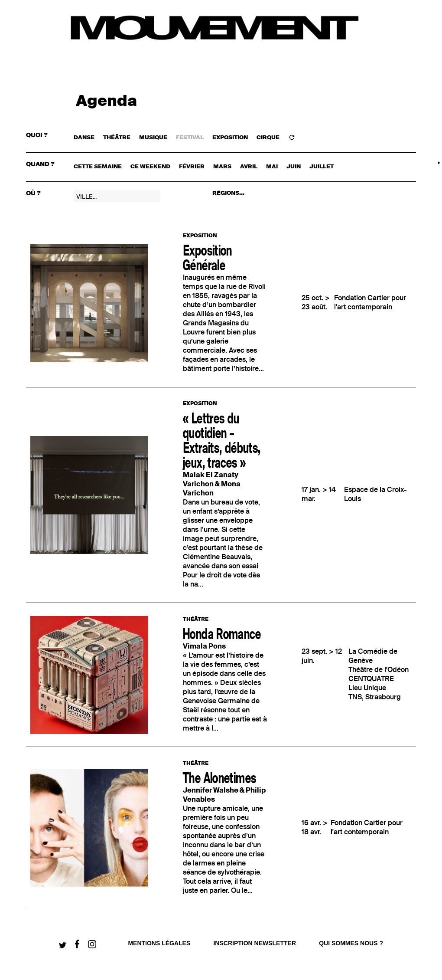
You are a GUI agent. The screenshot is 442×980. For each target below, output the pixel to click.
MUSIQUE (153, 138)
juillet (322, 167)
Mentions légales (159, 943)
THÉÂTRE (117, 138)
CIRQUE (268, 138)
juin (294, 167)
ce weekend (150, 167)
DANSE (84, 138)
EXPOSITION (230, 138)
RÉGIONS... (228, 193)
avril (249, 167)
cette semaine (98, 167)
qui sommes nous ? (351, 943)
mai (272, 167)
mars (222, 167)
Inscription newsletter (255, 943)
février (192, 167)
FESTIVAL (190, 138)
